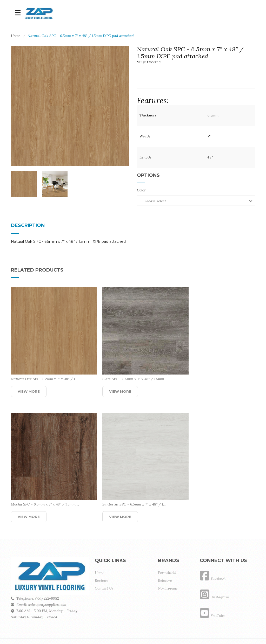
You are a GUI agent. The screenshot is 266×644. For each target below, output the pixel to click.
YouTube (212, 599)
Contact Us (104, 571)
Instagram (214, 580)
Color (141, 190)
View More (29, 383)
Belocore (165, 564)
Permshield (167, 556)
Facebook (213, 562)
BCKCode (62, 632)
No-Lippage (168, 571)
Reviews (102, 564)
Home (16, 36)
